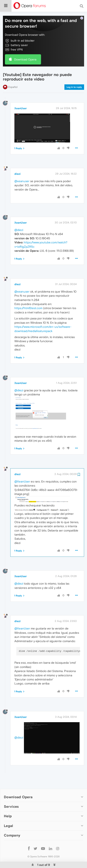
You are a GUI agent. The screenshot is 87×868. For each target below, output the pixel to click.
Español (13, 75)
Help (8, 804)
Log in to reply (74, 75)
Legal (9, 814)
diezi (18, 162)
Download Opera (25, 48)
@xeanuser (22, 169)
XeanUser (21, 96)
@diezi (19, 218)
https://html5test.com (28, 296)
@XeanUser (22, 470)
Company (12, 823)
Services (11, 795)
